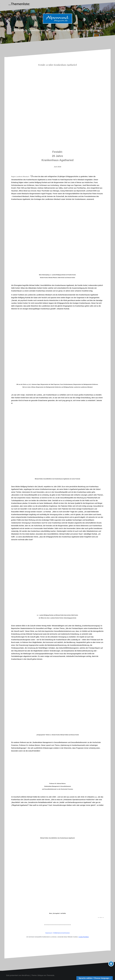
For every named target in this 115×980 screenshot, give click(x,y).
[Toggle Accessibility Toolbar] (111, 964)
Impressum (49, 933)
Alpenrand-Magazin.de (57, 25)
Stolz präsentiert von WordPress (18, 975)
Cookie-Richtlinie (84, 937)
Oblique (40, 975)
